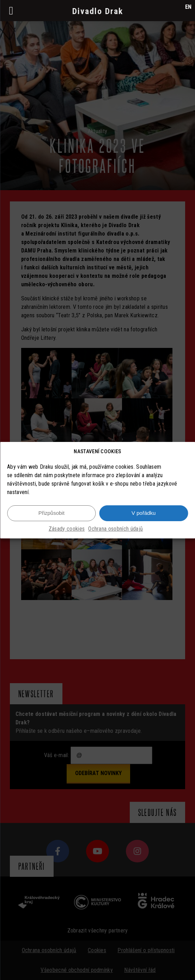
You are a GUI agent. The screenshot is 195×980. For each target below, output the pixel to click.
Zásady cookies (67, 533)
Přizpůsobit (51, 517)
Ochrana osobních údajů (115, 533)
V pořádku (144, 517)
